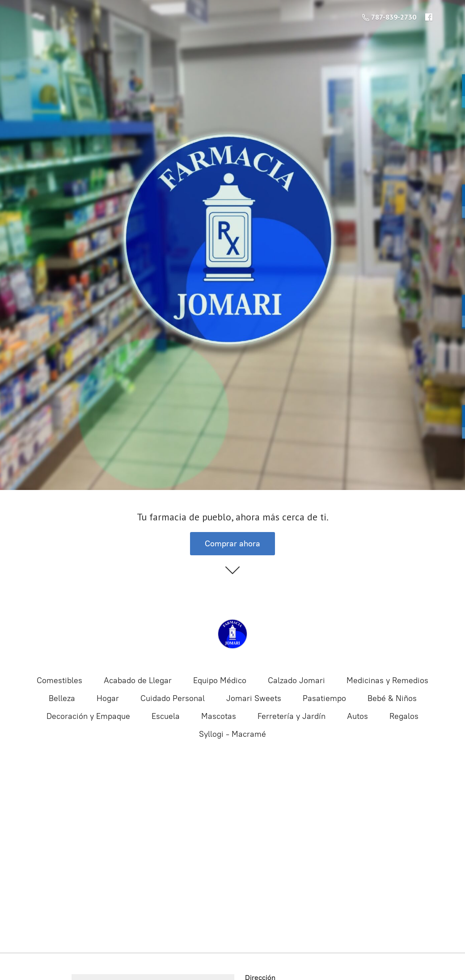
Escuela (166, 716)
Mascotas (219, 716)
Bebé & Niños (392, 698)
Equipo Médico (220, 680)
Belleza (62, 698)
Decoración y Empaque (88, 716)
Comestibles (59, 680)
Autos (357, 716)
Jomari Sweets (254, 698)
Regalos (404, 716)
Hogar (108, 698)
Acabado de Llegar (138, 680)
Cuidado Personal (173, 698)
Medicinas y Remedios (387, 680)
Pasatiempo (324, 698)
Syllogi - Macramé (232, 734)
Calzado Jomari (296, 680)
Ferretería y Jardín (292, 716)
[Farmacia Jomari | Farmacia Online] (232, 634)
